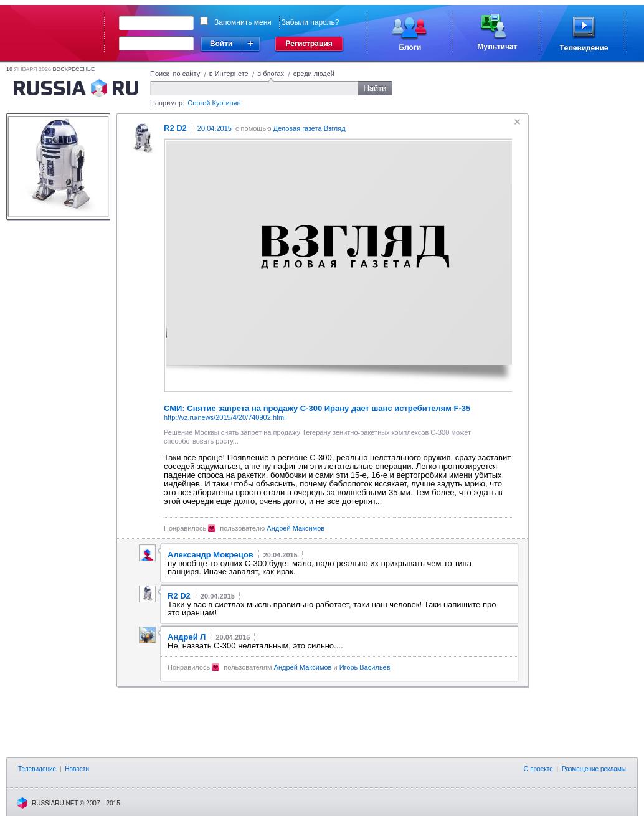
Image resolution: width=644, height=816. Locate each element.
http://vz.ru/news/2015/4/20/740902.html (225, 417)
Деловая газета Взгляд (309, 128)
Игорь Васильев (365, 667)
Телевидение (37, 769)
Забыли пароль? (310, 22)
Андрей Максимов (296, 528)
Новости (77, 769)
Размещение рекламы (594, 769)
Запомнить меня (243, 22)
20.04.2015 (215, 128)
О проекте (538, 769)
